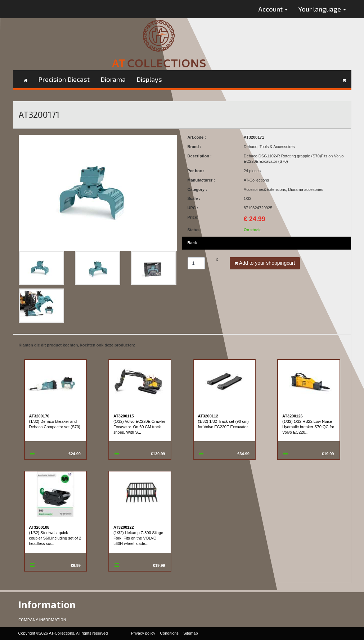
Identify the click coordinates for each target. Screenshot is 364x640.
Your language (322, 9)
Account (273, 9)
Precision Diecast (64, 79)
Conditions (169, 633)
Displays (149, 79)
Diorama (113, 79)
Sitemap (190, 633)
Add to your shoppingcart (265, 263)
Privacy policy (143, 633)
